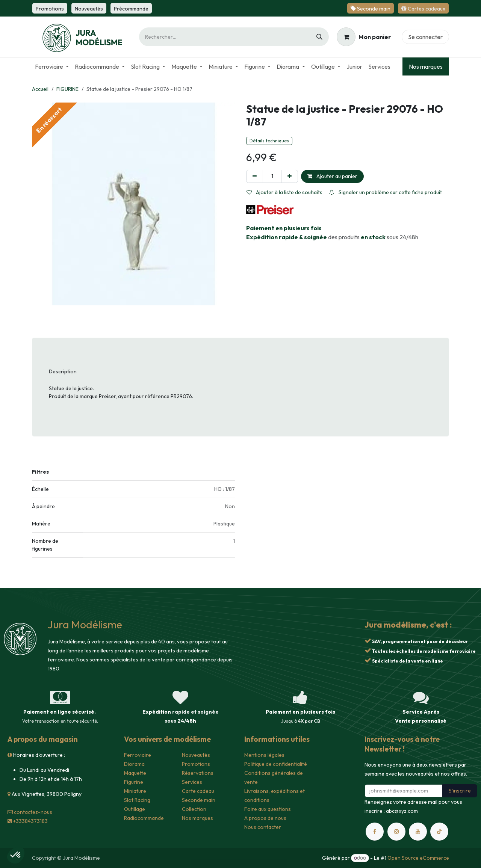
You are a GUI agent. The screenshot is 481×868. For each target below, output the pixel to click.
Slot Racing (137, 800)
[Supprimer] (255, 176)
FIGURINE (67, 89)
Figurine (134, 782)
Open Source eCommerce (418, 858)
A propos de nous (265, 818)
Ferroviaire (138, 755)
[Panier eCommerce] (364, 37)
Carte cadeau (198, 791)
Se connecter (425, 37)
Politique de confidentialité (276, 764)
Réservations (198, 773)
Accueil (40, 89)
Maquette (135, 773)
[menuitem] (52, 66)
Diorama (134, 764)
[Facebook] (375, 832)
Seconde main (199, 800)
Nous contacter (263, 827)
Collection (194, 809)
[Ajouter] (290, 176)
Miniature (135, 791)
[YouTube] (418, 832)
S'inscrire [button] (460, 791)
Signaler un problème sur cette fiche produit (386, 192)
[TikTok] (439, 832)
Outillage (135, 809)
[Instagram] (396, 832)
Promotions (196, 764)
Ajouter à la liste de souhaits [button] (284, 192)
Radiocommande (144, 818)
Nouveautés (196, 755)
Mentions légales (264, 755)
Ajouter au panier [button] (332, 176)
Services (192, 782)
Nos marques (426, 66)
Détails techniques (269, 141)
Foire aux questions (268, 809)
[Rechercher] (319, 37)
